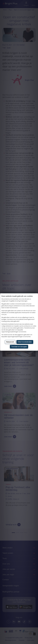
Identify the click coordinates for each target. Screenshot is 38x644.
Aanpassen (10, 342)
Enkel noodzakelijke (25, 342)
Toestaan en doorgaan (19, 347)
